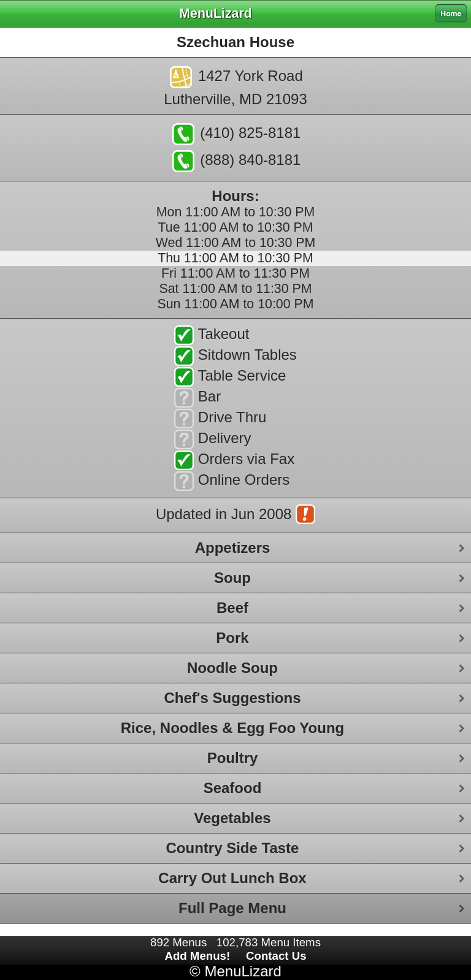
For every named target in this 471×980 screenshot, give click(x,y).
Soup (232, 578)
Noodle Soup (232, 668)
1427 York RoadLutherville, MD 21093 (235, 87)
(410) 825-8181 (237, 134)
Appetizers (233, 548)
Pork (232, 638)
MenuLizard (243, 971)
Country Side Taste (233, 848)
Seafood (233, 788)
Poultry (233, 758)
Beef (232, 608)
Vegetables (232, 818)
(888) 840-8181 (237, 161)
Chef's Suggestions (232, 698)
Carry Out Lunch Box (232, 878)
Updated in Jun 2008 (235, 515)
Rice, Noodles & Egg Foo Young (232, 728)
